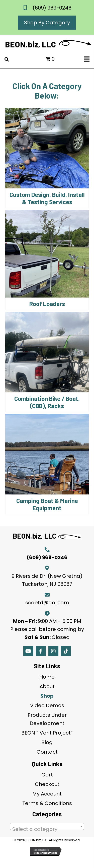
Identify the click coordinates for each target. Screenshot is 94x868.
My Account (47, 794)
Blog (47, 742)
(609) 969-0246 (52, 8)
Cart (47, 775)
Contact (47, 752)
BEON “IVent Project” (47, 733)
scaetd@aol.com (47, 603)
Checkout (47, 784)
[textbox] (47, 829)
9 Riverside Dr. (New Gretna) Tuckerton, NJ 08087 (47, 580)
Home (47, 677)
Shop (47, 696)
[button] (28, 651)
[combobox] (47, 826)
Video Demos (47, 705)
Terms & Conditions (47, 803)
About (47, 686)
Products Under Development (47, 719)
